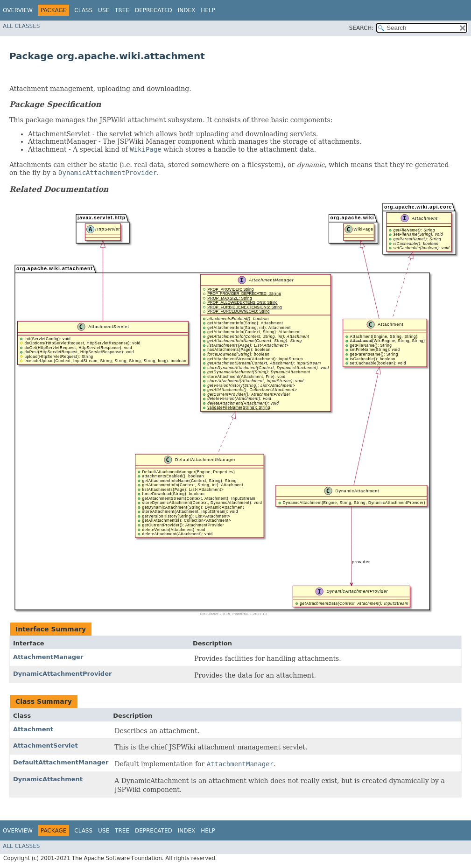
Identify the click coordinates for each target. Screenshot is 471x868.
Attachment (33, 729)
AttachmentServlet (46, 745)
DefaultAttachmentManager (61, 762)
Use (104, 10)
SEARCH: (362, 28)
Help (208, 10)
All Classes (21, 26)
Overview (18, 10)
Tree (122, 10)
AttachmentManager (48, 657)
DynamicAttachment (48, 779)
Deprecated (154, 10)
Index (187, 10)
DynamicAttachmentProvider (62, 674)
